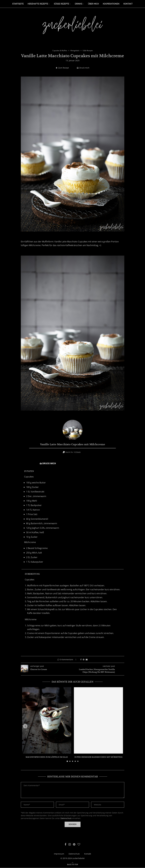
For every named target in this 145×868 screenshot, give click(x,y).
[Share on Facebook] (81, 660)
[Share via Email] (87, 660)
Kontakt (128, 4)
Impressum (59, 854)
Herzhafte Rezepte (38, 4)
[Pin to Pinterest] (84, 660)
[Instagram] (70, 845)
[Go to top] (73, 864)
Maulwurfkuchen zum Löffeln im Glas (47, 757)
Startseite (18, 4)
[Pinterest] (74, 845)
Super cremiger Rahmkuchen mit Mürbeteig (98, 757)
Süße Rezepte (61, 4)
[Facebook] (65, 845)
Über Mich (93, 4)
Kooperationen (111, 4)
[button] (26, 726)
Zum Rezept (62, 68)
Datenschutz (66, 818)
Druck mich (83, 68)
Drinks (79, 4)
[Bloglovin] (79, 845)
